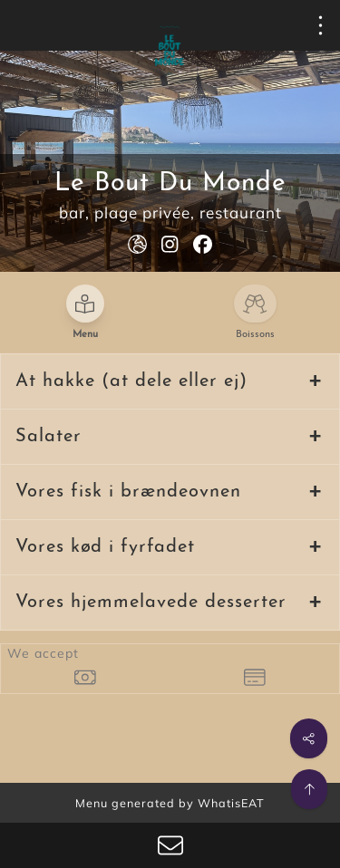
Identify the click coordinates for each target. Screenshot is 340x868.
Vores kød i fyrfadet (105, 547)
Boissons (255, 335)
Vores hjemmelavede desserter (151, 603)
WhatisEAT (231, 803)
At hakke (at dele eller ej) (131, 381)
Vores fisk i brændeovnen (128, 492)
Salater (49, 437)
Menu (85, 335)
